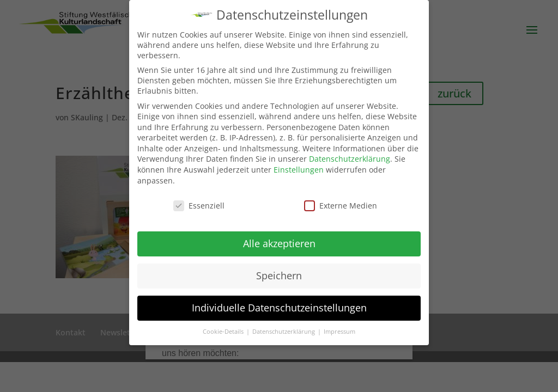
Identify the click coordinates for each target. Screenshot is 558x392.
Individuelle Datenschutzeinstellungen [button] (279, 308)
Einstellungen (299, 170)
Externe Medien (341, 205)
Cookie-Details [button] (224, 332)
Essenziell (199, 205)
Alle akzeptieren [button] (279, 243)
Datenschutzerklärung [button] (284, 332)
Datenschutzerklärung (350, 159)
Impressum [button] (339, 332)
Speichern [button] (279, 275)
